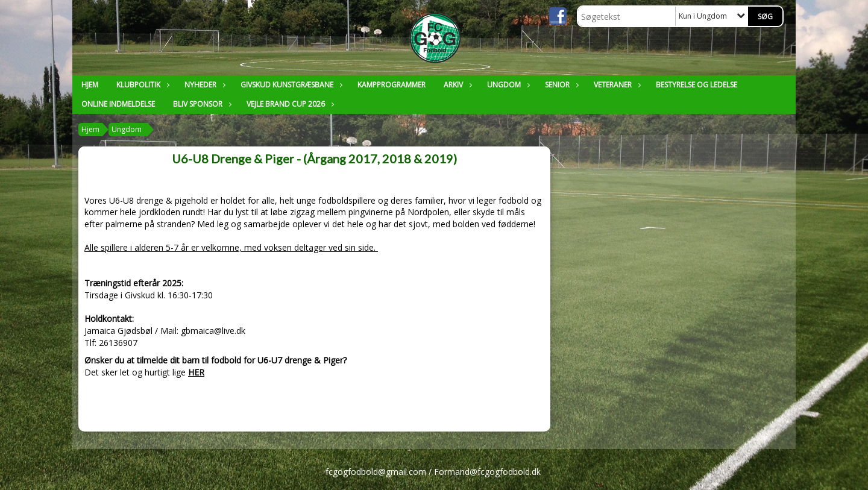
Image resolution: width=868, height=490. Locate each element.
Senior (560, 85)
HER (196, 372)
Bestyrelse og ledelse (697, 85)
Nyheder (203, 85)
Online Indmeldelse (118, 104)
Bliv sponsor (201, 104)
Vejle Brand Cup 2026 (289, 104)
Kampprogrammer (392, 85)
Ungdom (507, 85)
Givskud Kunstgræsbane (290, 85)
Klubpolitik (141, 85)
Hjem (90, 85)
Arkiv (456, 85)
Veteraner (616, 85)
